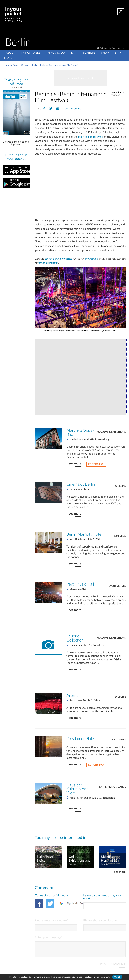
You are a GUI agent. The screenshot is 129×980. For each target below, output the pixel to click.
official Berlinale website (59, 259)
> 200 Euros (119, 536)
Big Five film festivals (90, 137)
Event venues (117, 586)
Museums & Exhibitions (111, 432)
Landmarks (118, 740)
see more (75, 464)
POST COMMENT (113, 967)
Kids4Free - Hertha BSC (109, 859)
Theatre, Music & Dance (111, 787)
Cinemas (121, 486)
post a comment (74, 109)
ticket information (48, 263)
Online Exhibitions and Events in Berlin (80, 859)
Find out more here (101, 977)
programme (92, 259)
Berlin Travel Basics (45, 859)
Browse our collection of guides (15, 143)
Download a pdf (16, 87)
